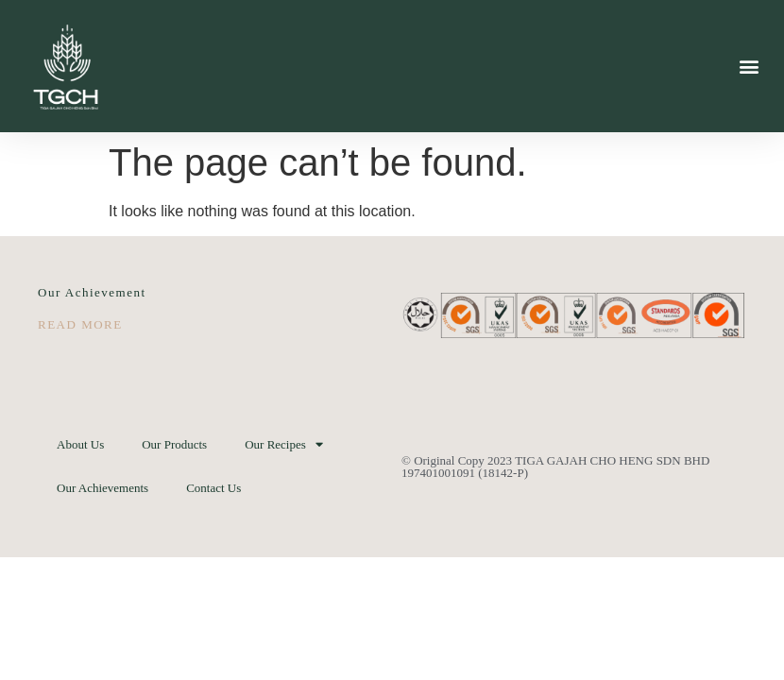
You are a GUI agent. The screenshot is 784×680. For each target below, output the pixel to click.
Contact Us (213, 488)
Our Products (174, 444)
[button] (750, 66)
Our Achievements (102, 488)
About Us (80, 444)
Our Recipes (284, 444)
